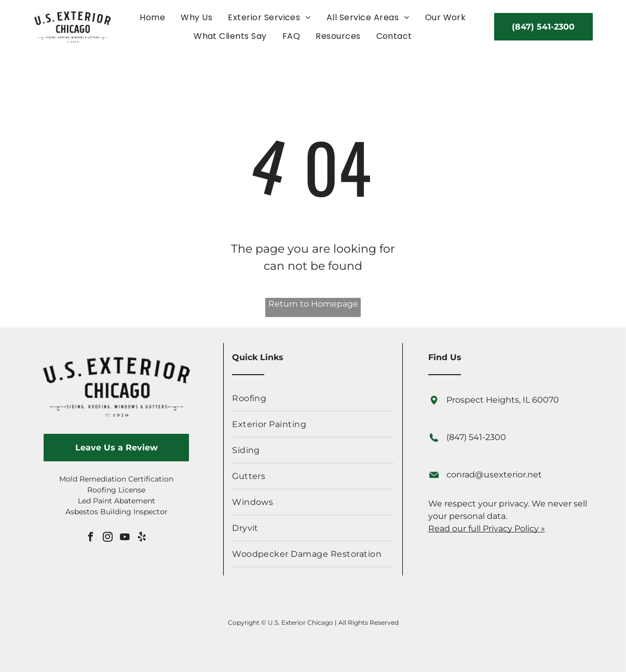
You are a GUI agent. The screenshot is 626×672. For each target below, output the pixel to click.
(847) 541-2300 (476, 437)
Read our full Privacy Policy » (487, 529)
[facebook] (91, 538)
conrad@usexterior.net (494, 475)
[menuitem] (152, 17)
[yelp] (142, 538)
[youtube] (125, 538)
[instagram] (108, 538)
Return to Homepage (313, 304)
